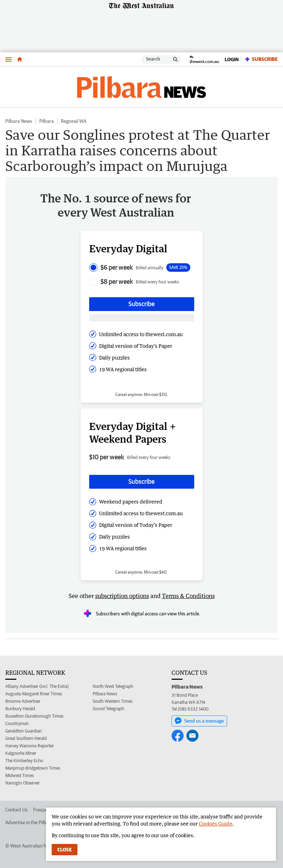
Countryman (17, 723)
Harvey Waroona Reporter (30, 746)
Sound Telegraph (108, 709)
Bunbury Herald (20, 709)
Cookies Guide (216, 824)
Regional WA (74, 121)
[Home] (20, 59)
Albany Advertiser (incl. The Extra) (37, 686)
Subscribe (261, 59)
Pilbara (47, 121)
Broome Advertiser (23, 701)
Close (65, 850)
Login (232, 59)
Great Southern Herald (26, 738)
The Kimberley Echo (24, 761)
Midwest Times (19, 775)
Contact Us (16, 810)
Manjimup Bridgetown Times (33, 768)
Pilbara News (19, 121)
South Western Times (112, 701)
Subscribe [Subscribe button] (141, 304)
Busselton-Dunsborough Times (34, 716)
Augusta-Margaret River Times (34, 694)
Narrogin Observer (22, 783)
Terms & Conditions (188, 596)
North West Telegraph (113, 686)
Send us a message (199, 721)
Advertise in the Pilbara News (35, 822)
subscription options (122, 596)
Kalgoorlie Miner (21, 753)
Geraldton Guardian (24, 731)
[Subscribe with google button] (142, 318)
